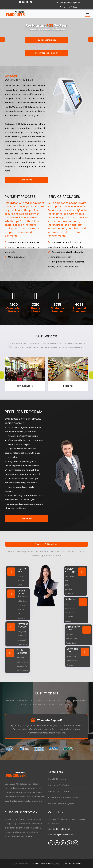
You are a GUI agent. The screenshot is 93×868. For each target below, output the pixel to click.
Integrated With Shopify (46, 53)
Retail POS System (58, 779)
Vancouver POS (42, 863)
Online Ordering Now (47, 40)
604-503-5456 (63, 829)
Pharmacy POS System (60, 785)
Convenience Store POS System (64, 798)
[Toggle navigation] (88, 14)
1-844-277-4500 (68, 7)
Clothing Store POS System (62, 804)
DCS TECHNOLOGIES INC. (72, 863)
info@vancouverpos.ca (68, 3)
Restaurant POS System (60, 791)
